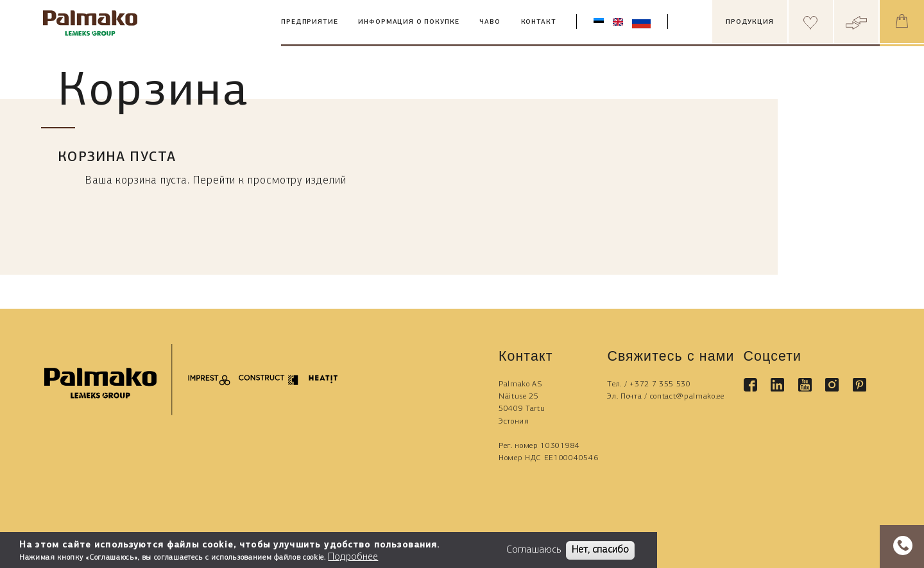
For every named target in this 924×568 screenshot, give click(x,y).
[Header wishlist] (811, 22)
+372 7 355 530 (660, 384)
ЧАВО (490, 22)
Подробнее (353, 557)
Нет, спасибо (600, 550)
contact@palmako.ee (687, 396)
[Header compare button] (856, 22)
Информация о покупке (408, 22)
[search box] (700, 22)
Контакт (539, 22)
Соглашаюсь (534, 550)
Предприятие (309, 22)
